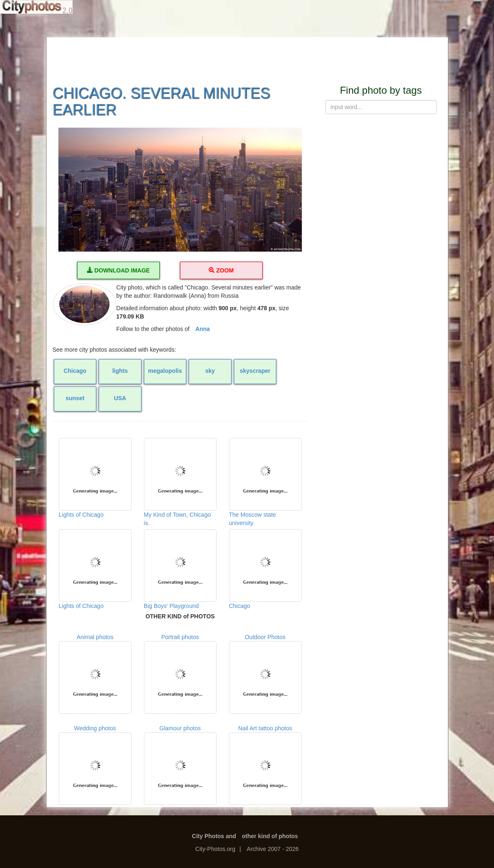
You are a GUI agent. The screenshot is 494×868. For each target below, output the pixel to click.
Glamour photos (180, 765)
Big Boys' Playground (180, 569)
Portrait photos (180, 674)
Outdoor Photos (265, 674)
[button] (180, 190)
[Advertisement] (247, 56)
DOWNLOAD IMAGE (119, 270)
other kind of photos (270, 836)
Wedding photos (95, 765)
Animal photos (95, 674)
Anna (203, 329)
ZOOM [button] (221, 270)
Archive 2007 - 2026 (273, 849)
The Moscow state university (265, 479)
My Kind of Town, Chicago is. (180, 479)
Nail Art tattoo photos (265, 765)
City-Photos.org (215, 849)
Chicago (265, 569)
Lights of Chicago (95, 478)
